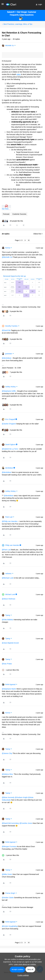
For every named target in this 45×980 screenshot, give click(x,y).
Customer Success (19, 214)
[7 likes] (12, 372)
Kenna (8, 248)
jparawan (9, 354)
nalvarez (8, 574)
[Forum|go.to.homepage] (11, 5)
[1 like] (10, 670)
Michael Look (10, 594)
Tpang (8, 615)
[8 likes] (12, 311)
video (19, 74)
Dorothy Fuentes (11, 326)
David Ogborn (10, 445)
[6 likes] (12, 339)
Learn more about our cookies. (25, 964)
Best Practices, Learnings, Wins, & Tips (18, 24)
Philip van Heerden (12, 545)
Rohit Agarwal (10, 684)
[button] (3, 5)
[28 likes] (12, 221)
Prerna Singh (10, 893)
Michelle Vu (10, 45)
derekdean (9, 468)
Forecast (6, 214)
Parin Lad (9, 517)
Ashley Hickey (10, 387)
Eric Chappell (10, 419)
